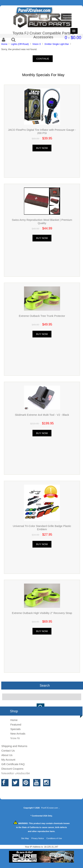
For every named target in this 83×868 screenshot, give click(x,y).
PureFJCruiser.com (50, 808)
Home (4, 44)
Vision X (37, 44)
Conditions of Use (54, 838)
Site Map (25, 838)
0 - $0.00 (73, 38)
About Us (7, 755)
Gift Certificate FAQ (13, 764)
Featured (16, 725)
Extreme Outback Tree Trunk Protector (42, 316)
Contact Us (8, 751)
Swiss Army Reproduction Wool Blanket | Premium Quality (42, 221)
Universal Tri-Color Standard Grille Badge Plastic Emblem (42, 528)
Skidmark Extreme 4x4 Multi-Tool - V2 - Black (42, 415)
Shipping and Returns (14, 746)
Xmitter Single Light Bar (57, 44)
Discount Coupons (12, 769)
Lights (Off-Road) (20, 44)
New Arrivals (18, 734)
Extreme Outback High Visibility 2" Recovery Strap (42, 613)
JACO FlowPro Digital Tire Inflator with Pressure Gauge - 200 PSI (42, 131)
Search (45, 686)
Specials (15, 729)
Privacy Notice (38, 838)
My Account (8, 760)
